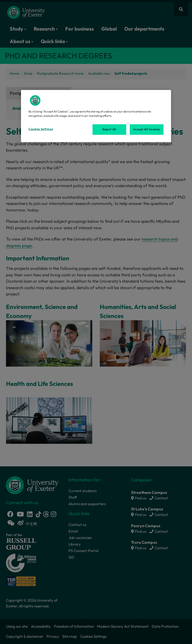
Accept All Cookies (146, 129)
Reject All (109, 129)
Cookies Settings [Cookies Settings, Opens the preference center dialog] (41, 129)
